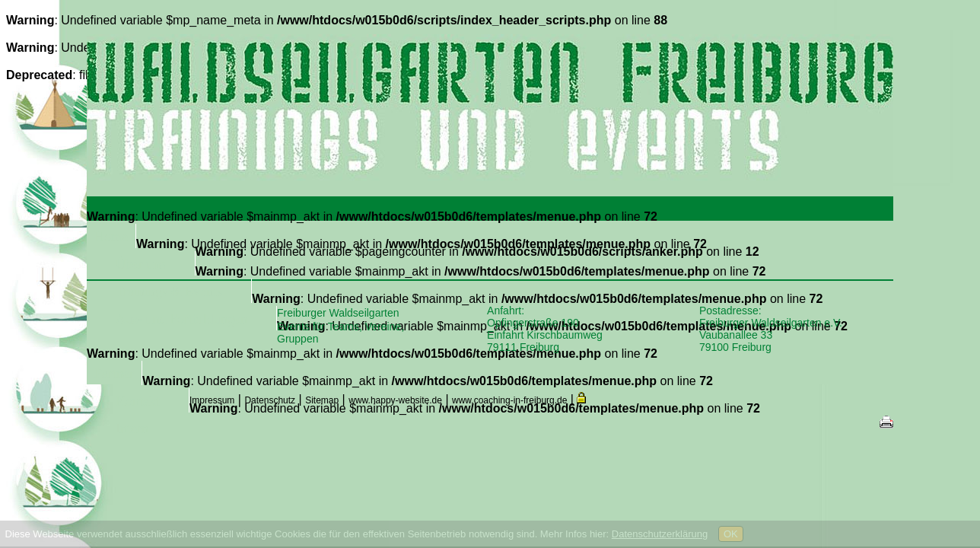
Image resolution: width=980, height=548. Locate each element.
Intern (132, 429)
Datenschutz (270, 400)
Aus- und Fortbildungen (181, 319)
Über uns (141, 264)
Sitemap (322, 400)
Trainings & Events (169, 292)
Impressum (212, 400)
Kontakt (138, 401)
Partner (114, 374)
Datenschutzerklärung (660, 534)
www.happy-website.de (395, 400)
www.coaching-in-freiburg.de (509, 400)
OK (731, 534)
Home (111, 237)
